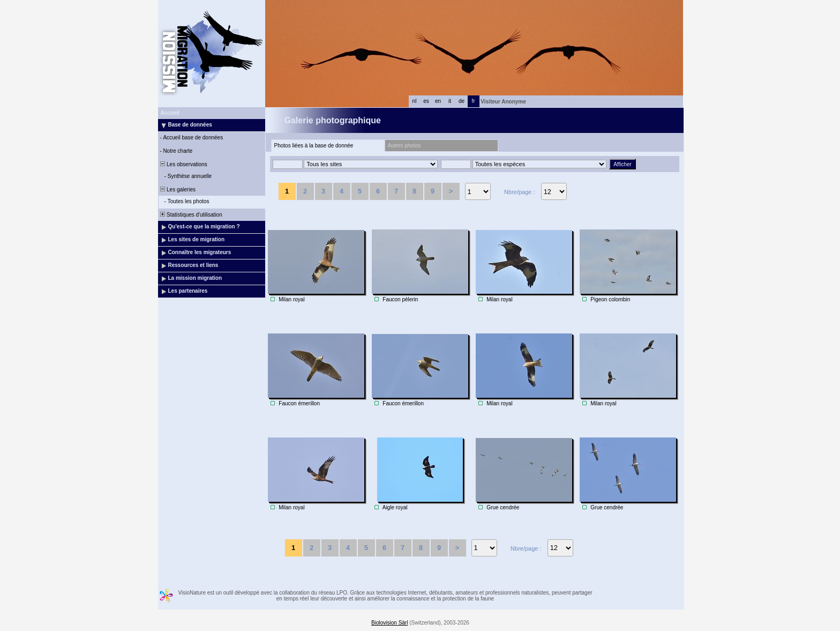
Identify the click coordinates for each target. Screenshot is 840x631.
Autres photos (404, 146)
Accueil (170, 113)
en (438, 101)
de (462, 101)
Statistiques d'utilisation (191, 215)
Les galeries (177, 190)
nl (415, 101)
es (426, 101)
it (450, 101)
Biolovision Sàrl (389, 623)
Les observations (183, 164)
